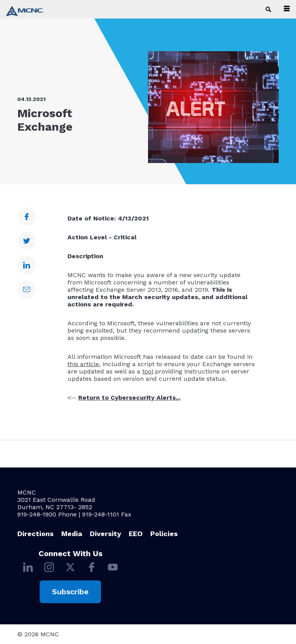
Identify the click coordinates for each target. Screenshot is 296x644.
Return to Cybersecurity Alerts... (129, 398)
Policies (164, 534)
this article (83, 364)
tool (148, 371)
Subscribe (70, 592)
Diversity (105, 534)
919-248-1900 (37, 514)
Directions (35, 534)
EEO (136, 534)
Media (72, 534)
